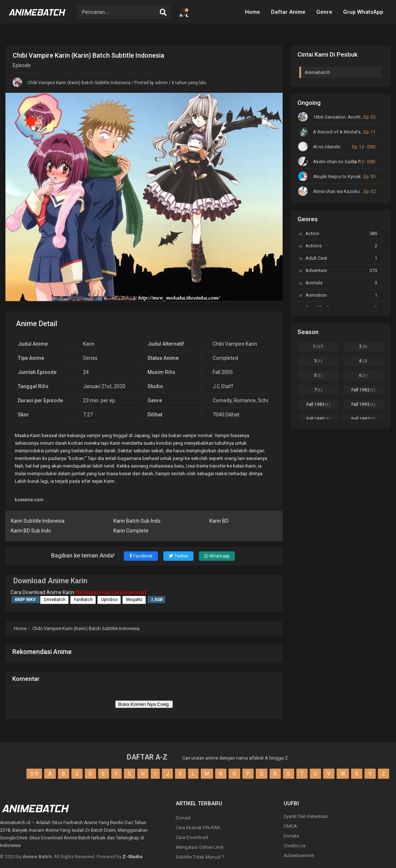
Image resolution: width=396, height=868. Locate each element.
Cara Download (192, 837)
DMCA (290, 826)
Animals (341, 283)
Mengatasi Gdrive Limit (200, 847)
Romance (245, 400)
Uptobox (109, 600)
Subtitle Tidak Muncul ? (200, 857)
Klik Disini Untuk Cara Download (111, 592)
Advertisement (299, 855)
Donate (291, 836)
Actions (341, 246)
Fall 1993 (363, 404)
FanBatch (83, 600)
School (266, 400)
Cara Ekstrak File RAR (198, 828)
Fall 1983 (318, 404)
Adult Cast (341, 258)
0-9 (34, 774)
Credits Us (295, 846)
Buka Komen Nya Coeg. (144, 704)
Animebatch (317, 72)
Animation (341, 295)
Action (341, 233)
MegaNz (134, 600)
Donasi (183, 818)
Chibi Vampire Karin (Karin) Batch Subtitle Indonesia (79, 83)
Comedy (222, 400)
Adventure (341, 270)
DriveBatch (55, 600)
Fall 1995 (318, 419)
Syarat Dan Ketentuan (306, 816)
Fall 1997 (363, 419)
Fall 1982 (363, 390)
